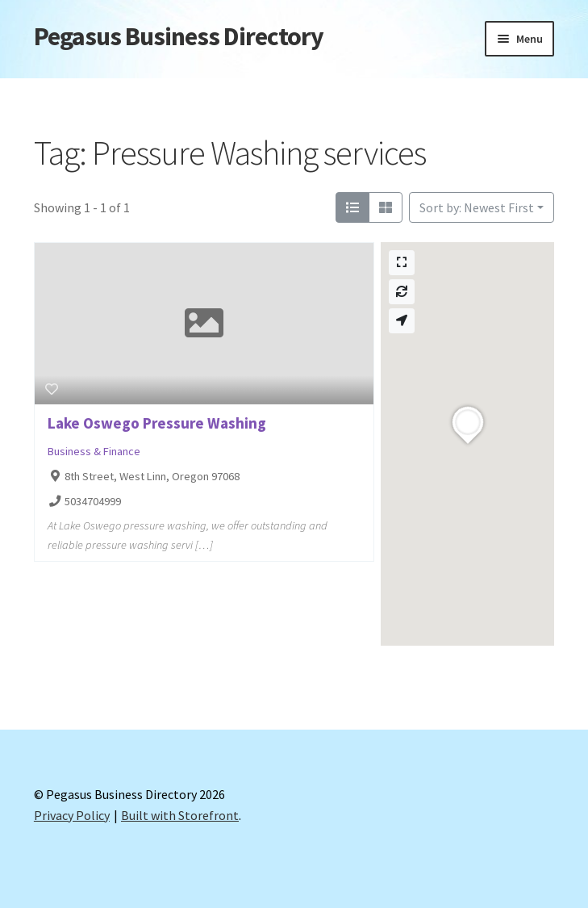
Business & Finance (94, 451)
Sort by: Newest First (477, 207)
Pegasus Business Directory (179, 36)
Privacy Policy (72, 815)
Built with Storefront (180, 815)
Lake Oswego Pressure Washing (157, 423)
